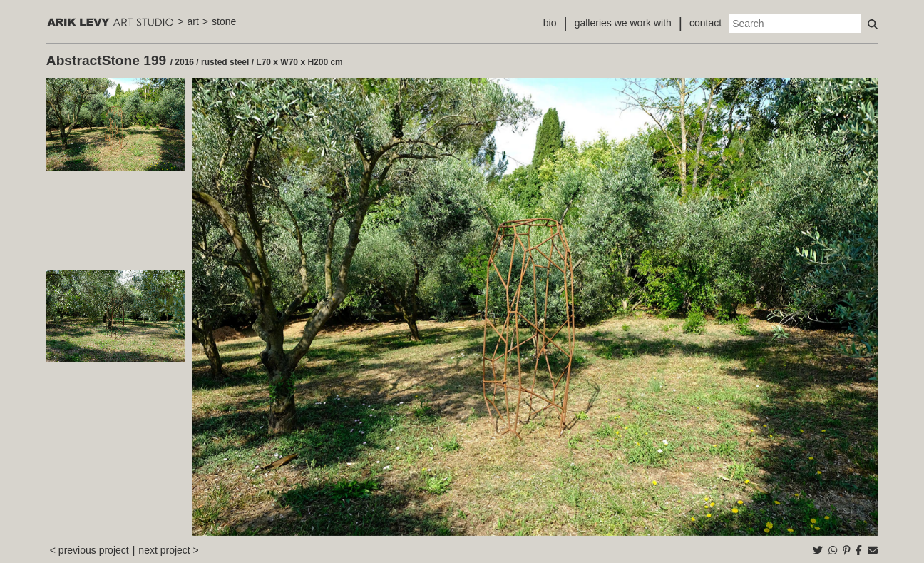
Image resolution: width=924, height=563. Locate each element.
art (192, 21)
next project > (168, 550)
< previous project (89, 550)
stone (224, 21)
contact (705, 23)
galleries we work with (623, 23)
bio (550, 23)
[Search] (795, 24)
